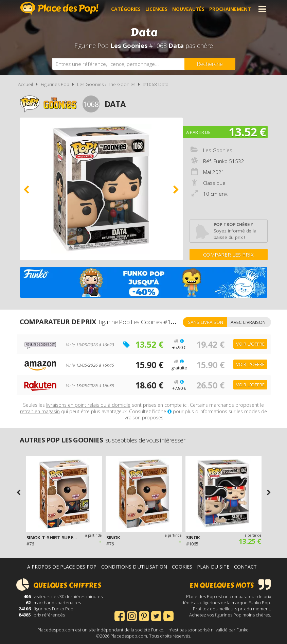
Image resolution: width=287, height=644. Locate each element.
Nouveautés (188, 9)
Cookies (182, 567)
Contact (245, 567)
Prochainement (230, 9)
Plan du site (213, 567)
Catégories (126, 9)
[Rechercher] (210, 64)
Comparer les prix (228, 255)
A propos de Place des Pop (62, 567)
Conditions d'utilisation (134, 567)
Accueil (25, 84)
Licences (156, 9)
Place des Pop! (59, 8)
